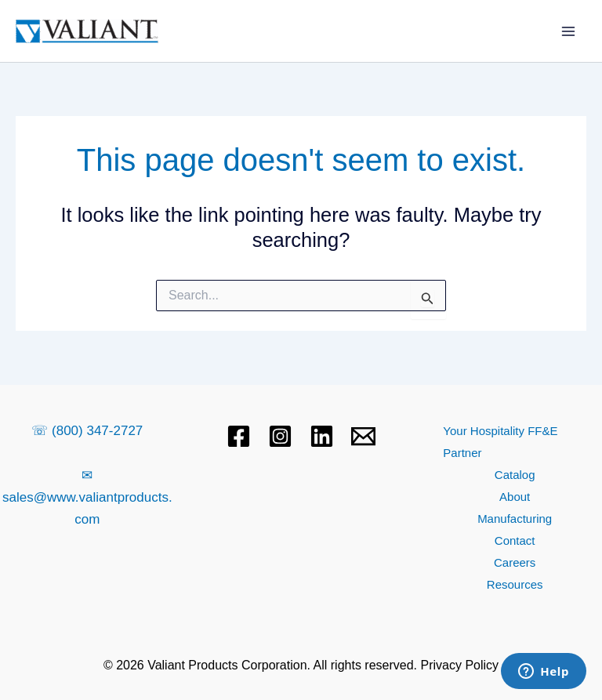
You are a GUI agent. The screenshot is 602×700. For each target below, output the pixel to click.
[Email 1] (363, 436)
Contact (515, 540)
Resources (515, 584)
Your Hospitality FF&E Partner (500, 442)
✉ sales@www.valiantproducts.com (87, 497)
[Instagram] (280, 436)
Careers (515, 562)
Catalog (515, 475)
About (515, 497)
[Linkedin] (322, 436)
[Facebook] (239, 436)
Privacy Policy (460, 665)
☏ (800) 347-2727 (87, 431)
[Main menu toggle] (569, 31)
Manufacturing (515, 519)
